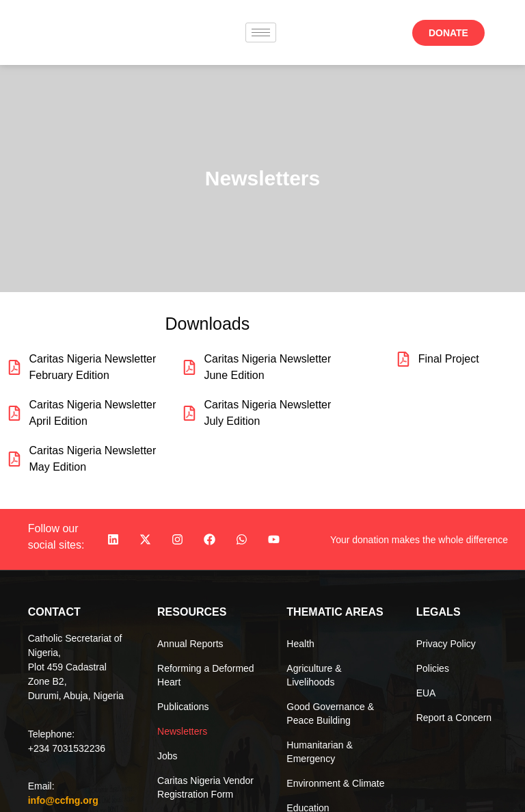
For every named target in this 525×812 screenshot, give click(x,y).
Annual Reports (190, 644)
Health (300, 644)
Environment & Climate (335, 783)
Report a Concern (454, 718)
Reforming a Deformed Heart (206, 675)
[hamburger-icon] (261, 32)
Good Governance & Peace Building (330, 713)
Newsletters (182, 731)
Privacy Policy (446, 644)
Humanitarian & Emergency (320, 752)
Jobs (167, 756)
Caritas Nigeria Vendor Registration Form (205, 787)
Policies (433, 668)
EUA (426, 693)
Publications (183, 707)
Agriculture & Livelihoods (314, 675)
